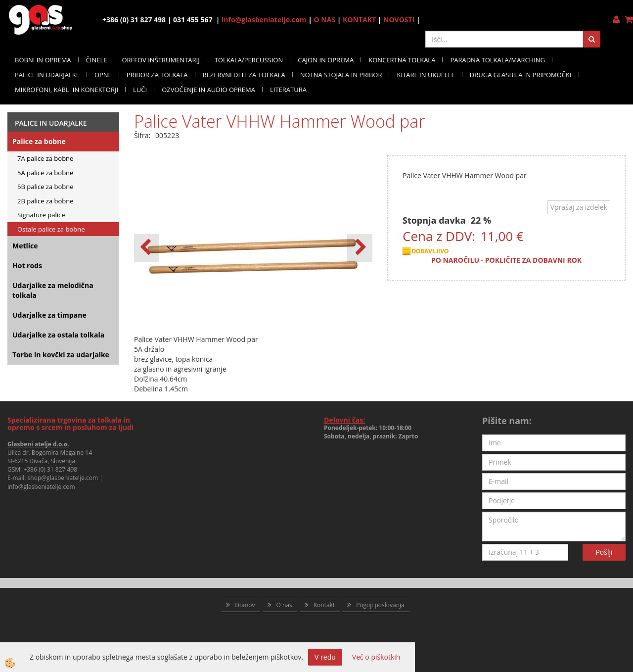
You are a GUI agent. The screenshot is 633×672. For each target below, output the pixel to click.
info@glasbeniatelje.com (264, 20)
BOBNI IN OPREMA (43, 60)
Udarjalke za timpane (49, 315)
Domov (245, 605)
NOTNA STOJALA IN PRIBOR (341, 75)
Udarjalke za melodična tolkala (53, 290)
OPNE (103, 75)
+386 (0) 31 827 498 (50, 469)
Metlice (25, 246)
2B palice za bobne (45, 201)
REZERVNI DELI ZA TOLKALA (244, 75)
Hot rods (27, 265)
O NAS (325, 20)
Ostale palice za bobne (51, 229)
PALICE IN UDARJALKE (47, 75)
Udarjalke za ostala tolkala (58, 335)
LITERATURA (288, 90)
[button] (360, 248)
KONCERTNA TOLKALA (402, 60)
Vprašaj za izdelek (579, 207)
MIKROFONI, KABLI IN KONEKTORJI (67, 90)
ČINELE (97, 60)
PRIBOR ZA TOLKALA (157, 75)
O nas (284, 605)
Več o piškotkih (376, 657)
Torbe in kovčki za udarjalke (61, 355)
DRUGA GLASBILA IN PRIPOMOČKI (521, 75)
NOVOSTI (399, 20)
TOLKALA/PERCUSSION (249, 60)
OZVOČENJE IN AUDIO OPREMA (208, 90)
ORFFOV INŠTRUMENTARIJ (160, 60)
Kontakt (324, 605)
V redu (325, 657)
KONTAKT (359, 20)
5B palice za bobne (45, 187)
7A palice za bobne (45, 158)
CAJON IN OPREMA (326, 60)
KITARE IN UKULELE (426, 75)
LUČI (140, 90)
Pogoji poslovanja (380, 605)
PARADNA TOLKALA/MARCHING (497, 60)
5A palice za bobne (45, 173)
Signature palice (41, 215)
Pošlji (604, 552)
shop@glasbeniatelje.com (63, 478)
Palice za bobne (39, 141)
